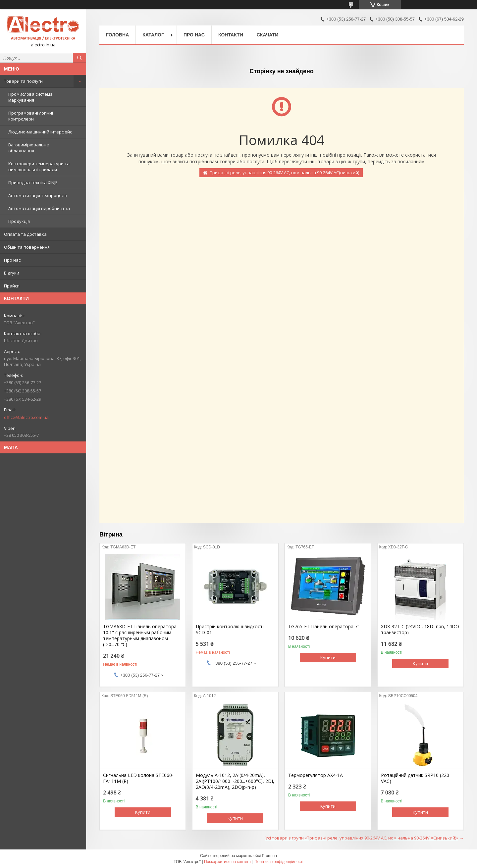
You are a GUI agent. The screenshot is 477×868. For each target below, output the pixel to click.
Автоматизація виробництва (39, 208)
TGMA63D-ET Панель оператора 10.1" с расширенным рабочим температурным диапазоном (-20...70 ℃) (140, 636)
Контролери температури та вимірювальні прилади (39, 167)
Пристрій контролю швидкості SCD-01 (230, 630)
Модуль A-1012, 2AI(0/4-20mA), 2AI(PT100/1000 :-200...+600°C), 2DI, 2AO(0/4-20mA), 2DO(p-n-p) (235, 781)
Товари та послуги (23, 81)
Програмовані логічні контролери (31, 116)
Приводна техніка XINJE (33, 182)
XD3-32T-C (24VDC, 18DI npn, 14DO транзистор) (420, 630)
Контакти (231, 35)
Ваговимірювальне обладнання (29, 148)
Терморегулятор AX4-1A (316, 775)
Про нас (12, 260)
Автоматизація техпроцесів (38, 195)
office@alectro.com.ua (26, 417)
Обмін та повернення (27, 247)
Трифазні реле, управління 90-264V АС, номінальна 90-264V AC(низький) (285, 173)
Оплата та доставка (25, 234)
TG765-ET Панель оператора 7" (324, 627)
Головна (117, 35)
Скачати (268, 35)
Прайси (12, 286)
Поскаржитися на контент (228, 862)
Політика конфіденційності (279, 862)
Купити (328, 657)
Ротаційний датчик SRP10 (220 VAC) (415, 778)
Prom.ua (269, 856)
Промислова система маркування (30, 97)
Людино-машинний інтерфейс (40, 132)
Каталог (153, 35)
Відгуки (12, 273)
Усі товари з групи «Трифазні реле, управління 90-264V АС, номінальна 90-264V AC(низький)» (362, 838)
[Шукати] (79, 58)
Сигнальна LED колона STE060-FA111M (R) (138, 778)
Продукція (19, 221)
